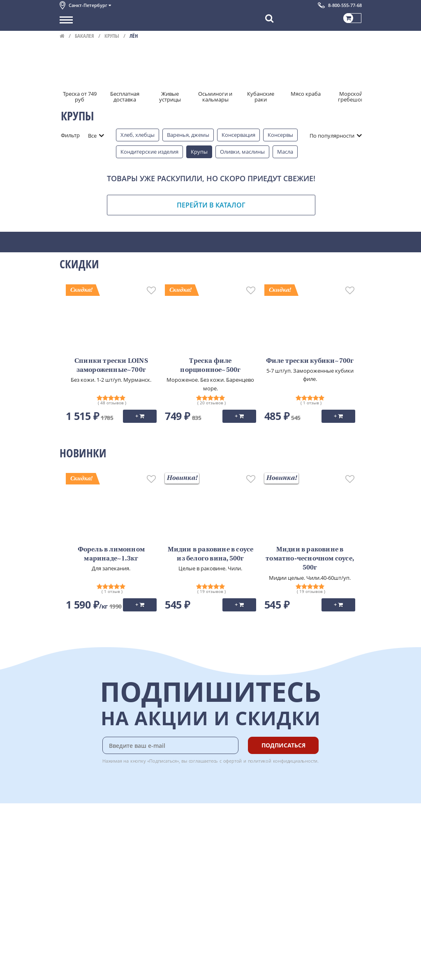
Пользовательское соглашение (100, 880)
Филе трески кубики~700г (310, 361)
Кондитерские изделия (149, 152)
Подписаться (283, 745)
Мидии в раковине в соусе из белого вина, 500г (211, 554)
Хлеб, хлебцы (138, 135)
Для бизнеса (75, 959)
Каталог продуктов (84, 825)
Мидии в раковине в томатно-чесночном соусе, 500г (310, 559)
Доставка (161, 825)
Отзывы (70, 916)
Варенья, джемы (188, 135)
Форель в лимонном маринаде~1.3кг (111, 554)
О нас (67, 834)
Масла (285, 152)
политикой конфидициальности (283, 761)
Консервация (238, 135)
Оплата (158, 834)
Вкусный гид (165, 871)
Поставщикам (77, 950)
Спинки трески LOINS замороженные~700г (111, 366)
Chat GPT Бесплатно (239, 831)
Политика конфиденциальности (101, 889)
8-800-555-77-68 (345, 5)
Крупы (112, 36)
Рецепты (160, 862)
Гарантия (161, 853)
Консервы (280, 135)
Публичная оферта (84, 907)
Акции (68, 871)
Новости (71, 862)
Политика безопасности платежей (103, 898)
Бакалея (84, 36)
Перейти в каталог (211, 205)
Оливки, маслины (242, 152)
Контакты (72, 844)
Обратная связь (80, 853)
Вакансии (72, 968)
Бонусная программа (176, 844)
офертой (233, 761)
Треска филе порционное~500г (210, 366)
